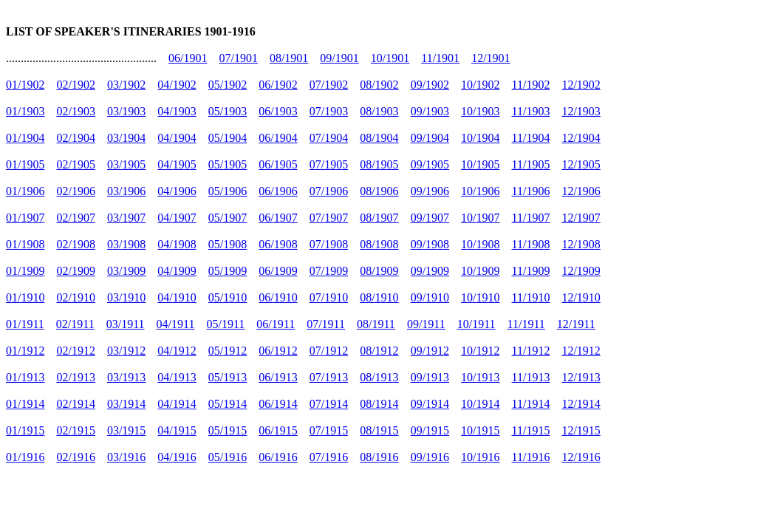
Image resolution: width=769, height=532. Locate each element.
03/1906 (126, 191)
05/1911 (225, 324)
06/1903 (278, 111)
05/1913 (228, 377)
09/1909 (430, 271)
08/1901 (289, 58)
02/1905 (75, 164)
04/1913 (177, 377)
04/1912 (177, 351)
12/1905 (581, 164)
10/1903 (480, 111)
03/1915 (126, 430)
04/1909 (177, 271)
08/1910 (379, 297)
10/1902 (480, 85)
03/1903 (126, 111)
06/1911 (276, 324)
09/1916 (430, 457)
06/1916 (278, 457)
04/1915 (177, 430)
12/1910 (581, 297)
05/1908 (228, 244)
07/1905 (329, 164)
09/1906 (430, 191)
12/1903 (581, 111)
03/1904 (126, 138)
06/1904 (278, 138)
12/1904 (581, 138)
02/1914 (75, 404)
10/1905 (480, 164)
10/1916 (480, 457)
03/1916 (126, 457)
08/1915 (379, 430)
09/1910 (430, 297)
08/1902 (379, 85)
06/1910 (278, 297)
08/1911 (376, 324)
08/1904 (379, 138)
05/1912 (228, 351)
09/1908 (430, 244)
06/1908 (278, 244)
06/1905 (278, 164)
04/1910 (177, 297)
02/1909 (75, 271)
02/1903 (75, 111)
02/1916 (75, 457)
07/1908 (329, 244)
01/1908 (25, 244)
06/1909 (278, 271)
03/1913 (126, 377)
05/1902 (228, 85)
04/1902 (177, 85)
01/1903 (25, 111)
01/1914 (25, 404)
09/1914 (430, 404)
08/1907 (379, 218)
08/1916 (379, 457)
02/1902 (75, 85)
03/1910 (126, 297)
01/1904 (25, 138)
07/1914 (329, 404)
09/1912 (430, 351)
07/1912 (329, 351)
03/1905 (126, 164)
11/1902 (531, 85)
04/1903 (177, 111)
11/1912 (531, 351)
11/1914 (531, 404)
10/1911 (476, 324)
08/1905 (379, 164)
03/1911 (126, 324)
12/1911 (576, 324)
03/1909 (126, 271)
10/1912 (480, 351)
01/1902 (25, 85)
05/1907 (228, 218)
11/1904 (531, 138)
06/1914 (278, 404)
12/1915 (581, 430)
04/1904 (177, 138)
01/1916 (25, 457)
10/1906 (480, 191)
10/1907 (480, 218)
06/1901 (188, 58)
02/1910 (75, 297)
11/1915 (531, 430)
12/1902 (581, 85)
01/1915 (25, 430)
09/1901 (339, 58)
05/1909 (228, 271)
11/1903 (531, 111)
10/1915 (480, 430)
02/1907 (75, 218)
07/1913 (329, 377)
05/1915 (228, 430)
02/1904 (75, 138)
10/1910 (480, 297)
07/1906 (329, 191)
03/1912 (126, 351)
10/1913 (480, 377)
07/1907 (329, 218)
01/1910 (25, 297)
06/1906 (278, 191)
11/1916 (531, 457)
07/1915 (329, 430)
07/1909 (329, 271)
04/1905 (177, 164)
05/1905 (228, 164)
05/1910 (228, 297)
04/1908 (177, 244)
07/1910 (329, 297)
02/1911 (75, 324)
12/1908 (581, 244)
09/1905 (430, 164)
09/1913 (430, 377)
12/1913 (581, 377)
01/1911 (25, 324)
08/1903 (379, 111)
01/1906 (25, 191)
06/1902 (278, 85)
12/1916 (581, 457)
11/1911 (526, 324)
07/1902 (329, 85)
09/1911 (426, 324)
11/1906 (531, 191)
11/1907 (531, 218)
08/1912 (379, 351)
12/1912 (581, 351)
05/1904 (228, 138)
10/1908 (480, 244)
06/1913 (278, 377)
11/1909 (531, 271)
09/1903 (430, 111)
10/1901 (390, 58)
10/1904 (480, 138)
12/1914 (581, 404)
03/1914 (126, 404)
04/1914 (177, 404)
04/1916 (177, 457)
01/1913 (25, 377)
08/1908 (379, 244)
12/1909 (581, 271)
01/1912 (25, 351)
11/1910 (531, 297)
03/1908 (126, 244)
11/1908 (531, 244)
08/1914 (379, 404)
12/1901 (491, 58)
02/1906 (75, 191)
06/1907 (278, 218)
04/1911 (176, 324)
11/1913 (531, 377)
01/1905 (25, 164)
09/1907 (430, 218)
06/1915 (278, 430)
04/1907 (177, 218)
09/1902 (430, 85)
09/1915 (430, 430)
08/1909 (379, 271)
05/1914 (228, 404)
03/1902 (126, 85)
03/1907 (126, 218)
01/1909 (25, 271)
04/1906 (177, 191)
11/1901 (440, 58)
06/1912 (278, 351)
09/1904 (430, 138)
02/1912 (75, 351)
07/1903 (329, 111)
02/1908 (75, 244)
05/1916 (228, 457)
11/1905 (531, 164)
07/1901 (238, 58)
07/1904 (329, 138)
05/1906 (228, 191)
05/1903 (228, 111)
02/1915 (75, 430)
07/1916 (329, 457)
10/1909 (480, 271)
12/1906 (581, 191)
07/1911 (326, 324)
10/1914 (480, 404)
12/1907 (581, 218)
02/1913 (75, 377)
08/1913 (379, 377)
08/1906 (379, 191)
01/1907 (25, 218)
